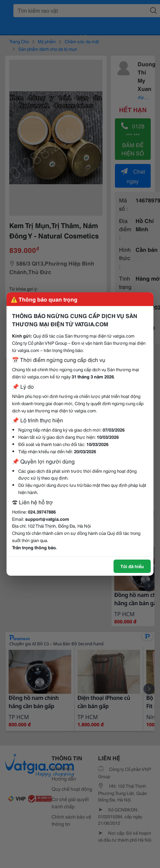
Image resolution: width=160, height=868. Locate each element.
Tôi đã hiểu (132, 566)
